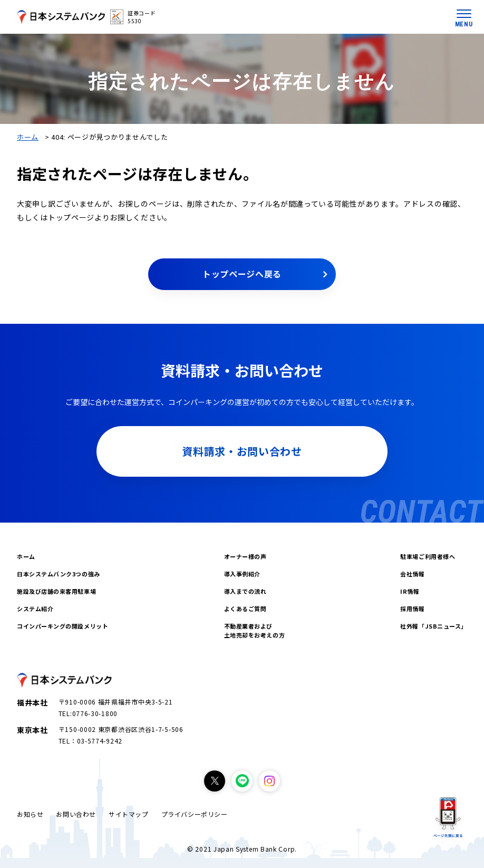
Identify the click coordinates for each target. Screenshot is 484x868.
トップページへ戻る (242, 274)
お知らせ (30, 814)
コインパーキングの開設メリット (62, 626)
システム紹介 (35, 609)
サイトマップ (129, 814)
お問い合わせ (76, 814)
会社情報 (412, 574)
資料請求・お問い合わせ (242, 451)
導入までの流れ (245, 591)
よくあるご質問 (245, 609)
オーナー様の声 (245, 556)
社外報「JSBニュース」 (434, 626)
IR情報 (410, 591)
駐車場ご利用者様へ (428, 556)
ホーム (28, 137)
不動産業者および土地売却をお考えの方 (255, 630)
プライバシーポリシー (195, 814)
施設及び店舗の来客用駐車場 (56, 591)
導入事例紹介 (242, 574)
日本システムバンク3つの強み (59, 574)
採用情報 (412, 609)
